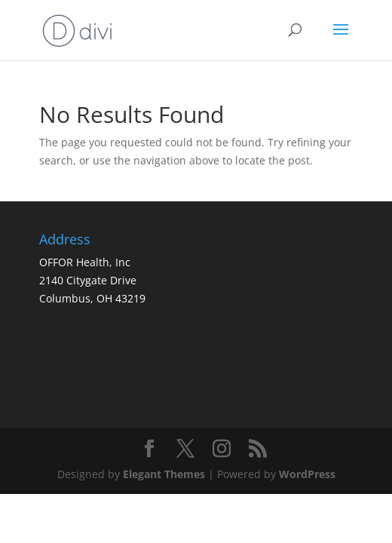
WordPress (307, 474)
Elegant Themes (164, 474)
